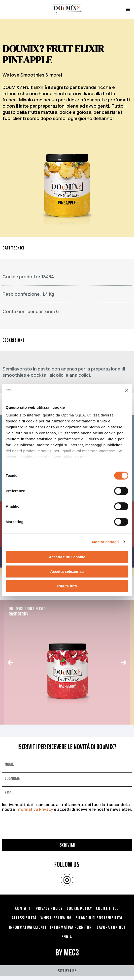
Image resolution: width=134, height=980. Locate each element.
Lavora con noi (111, 927)
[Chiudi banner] (127, 390)
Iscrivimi (67, 845)
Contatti (23, 908)
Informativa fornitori (71, 927)
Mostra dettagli (105, 542)
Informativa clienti (28, 927)
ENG (67, 937)
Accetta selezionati (67, 571)
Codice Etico (107, 908)
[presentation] (40, 829)
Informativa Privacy (34, 809)
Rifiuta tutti (67, 586)
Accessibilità (24, 918)
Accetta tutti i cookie (67, 557)
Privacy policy (49, 908)
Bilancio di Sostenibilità (99, 918)
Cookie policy (79, 908)
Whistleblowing (56, 918)
